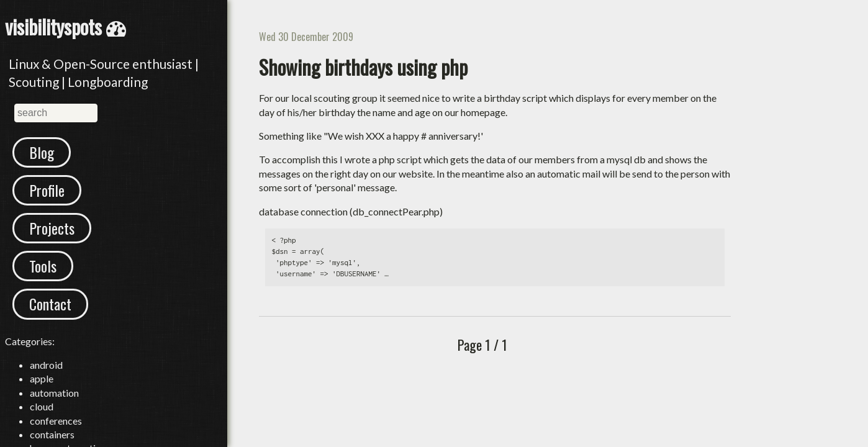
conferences (56, 421)
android (46, 365)
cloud (42, 406)
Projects (52, 228)
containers (52, 434)
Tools (43, 266)
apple (42, 378)
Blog (42, 152)
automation (54, 393)
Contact (50, 304)
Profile (47, 190)
